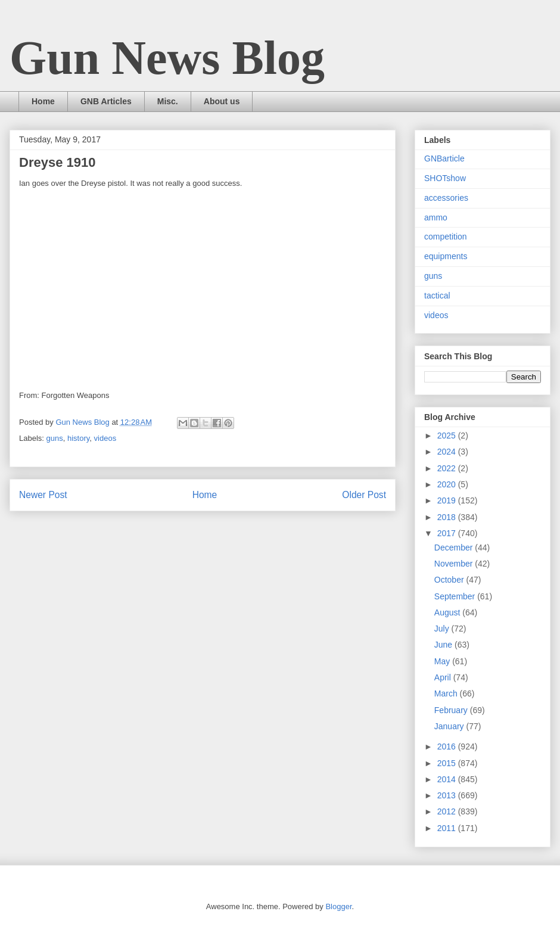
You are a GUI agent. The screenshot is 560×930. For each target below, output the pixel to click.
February (452, 710)
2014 (448, 779)
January (450, 726)
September (456, 596)
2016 (448, 747)
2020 (448, 484)
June (444, 645)
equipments (446, 256)
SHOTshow (445, 178)
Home (43, 101)
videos (105, 438)
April (444, 677)
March (447, 693)
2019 (448, 500)
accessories (446, 198)
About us (222, 101)
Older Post (364, 495)
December (455, 548)
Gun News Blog (167, 58)
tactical (437, 296)
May (443, 661)
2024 (448, 452)
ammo (436, 217)
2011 (448, 828)
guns (55, 438)
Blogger (338, 906)
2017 (448, 533)
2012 (448, 811)
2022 (448, 468)
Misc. (168, 101)
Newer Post (43, 495)
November (455, 564)
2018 (448, 517)
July (443, 629)
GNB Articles (106, 101)
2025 (448, 436)
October (450, 580)
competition (446, 237)
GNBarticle (444, 158)
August (448, 612)
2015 (448, 763)
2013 (448, 795)
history (78, 438)
